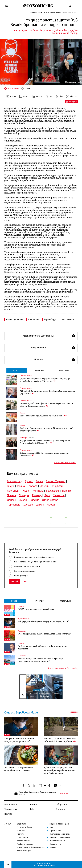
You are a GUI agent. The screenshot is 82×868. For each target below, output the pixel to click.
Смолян (23, 500)
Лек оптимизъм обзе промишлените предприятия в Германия (44, 695)
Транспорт (23, 438)
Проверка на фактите (25, 827)
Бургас (29, 481)
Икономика (11, 804)
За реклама (21, 824)
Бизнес (37, 690)
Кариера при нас (23, 841)
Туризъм (23, 425)
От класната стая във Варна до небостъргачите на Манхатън (43, 648)
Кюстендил (14, 491)
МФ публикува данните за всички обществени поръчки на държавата (47, 392)
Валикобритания (15, 319)
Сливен (11, 500)
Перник (67, 491)
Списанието (22, 606)
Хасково (28, 505)
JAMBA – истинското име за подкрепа (36, 609)
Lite (32, 809)
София (35, 500)
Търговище (14, 505)
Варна (39, 481)
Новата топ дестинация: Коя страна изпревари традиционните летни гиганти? (41, 660)
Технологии (11, 809)
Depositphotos (50, 865)
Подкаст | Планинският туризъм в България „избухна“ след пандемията (46, 429)
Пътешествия (22, 631)
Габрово (32, 486)
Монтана (38, 491)
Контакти (21, 834)
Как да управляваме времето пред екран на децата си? (43, 621)
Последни (17, 371)
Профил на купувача (25, 844)
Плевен (11, 495)
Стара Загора (50, 500)
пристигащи (68, 319)
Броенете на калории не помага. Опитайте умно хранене (20, 769)
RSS (58, 786)
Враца (21, 486)
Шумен (40, 505)
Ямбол (51, 505)
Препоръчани (64, 371)
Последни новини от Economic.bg (63, 668)
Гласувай (15, 581)
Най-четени (40, 371)
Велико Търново (56, 481)
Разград (37, 495)
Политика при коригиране (60, 834)
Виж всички (73, 712)
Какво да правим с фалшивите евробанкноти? (43, 416)
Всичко (8, 814)
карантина (33, 319)
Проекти (61, 809)
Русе (47, 495)
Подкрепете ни (55, 844)
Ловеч (27, 491)
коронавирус (50, 319)
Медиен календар (24, 851)
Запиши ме (64, 794)
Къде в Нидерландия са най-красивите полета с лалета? (44, 634)
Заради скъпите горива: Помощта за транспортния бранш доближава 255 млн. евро (45, 442)
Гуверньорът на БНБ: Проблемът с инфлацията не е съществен (45, 454)
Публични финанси (26, 376)
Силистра (59, 495)
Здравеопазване (23, 619)
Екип (51, 827)
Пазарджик (53, 491)
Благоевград (15, 481)
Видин (11, 486)
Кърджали (58, 486)
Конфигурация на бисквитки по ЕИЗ (31, 847)
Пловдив (24, 495)
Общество (61, 804)
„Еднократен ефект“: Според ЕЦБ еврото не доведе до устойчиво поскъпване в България (45, 380)
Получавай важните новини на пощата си (38, 792)
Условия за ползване (57, 841)
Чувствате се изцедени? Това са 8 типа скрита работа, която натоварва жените (60, 770)
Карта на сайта (55, 831)
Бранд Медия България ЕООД (61, 837)
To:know (23, 413)
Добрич (45, 486)
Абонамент (21, 831)
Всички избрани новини (65, 463)
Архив (26, 581)
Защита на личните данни (59, 824)
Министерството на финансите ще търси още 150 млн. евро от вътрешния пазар (47, 405)
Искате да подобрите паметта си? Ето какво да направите (60, 740)
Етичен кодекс (23, 837)
